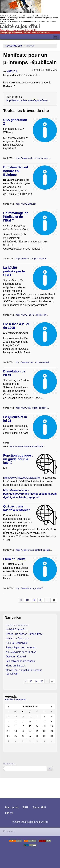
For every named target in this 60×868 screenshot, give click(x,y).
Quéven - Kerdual (16, 657)
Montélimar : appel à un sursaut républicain (24, 672)
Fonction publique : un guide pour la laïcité (18, 459)
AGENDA (12, 71)
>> (50, 768)
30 (41, 600)
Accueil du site (14, 46)
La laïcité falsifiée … (17, 629)
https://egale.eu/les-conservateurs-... (33, 158)
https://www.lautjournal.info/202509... (27, 446)
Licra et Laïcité (14, 559)
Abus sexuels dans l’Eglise (21, 652)
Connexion (9, 831)
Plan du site (12, 808)
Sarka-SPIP (39, 808)
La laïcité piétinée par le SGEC (14, 271)
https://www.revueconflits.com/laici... (33, 362)
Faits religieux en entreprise (22, 648)
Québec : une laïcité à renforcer (17, 508)
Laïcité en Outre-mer (18, 639)
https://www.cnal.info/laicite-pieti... (32, 315)
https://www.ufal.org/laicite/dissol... (32, 408)
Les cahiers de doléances (20, 661)
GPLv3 (9, 813)
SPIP (26, 808)
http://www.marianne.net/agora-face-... (28, 100)
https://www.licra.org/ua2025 (29, 588)
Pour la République (17, 643)
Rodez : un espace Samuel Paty (24, 634)
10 (27, 600)
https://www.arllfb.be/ (26, 204)
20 (34, 600)
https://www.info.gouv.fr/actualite (21, 478)
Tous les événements (15, 699)
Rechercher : (10, 764)
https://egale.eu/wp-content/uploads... (34, 550)
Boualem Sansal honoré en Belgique (16, 171)
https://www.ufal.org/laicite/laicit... (32, 258)
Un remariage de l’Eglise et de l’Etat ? (16, 217)
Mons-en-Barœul (15, 666)
